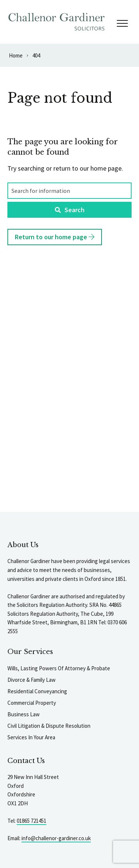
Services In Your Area (31, 737)
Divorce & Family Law (32, 680)
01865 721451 (32, 821)
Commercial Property (32, 703)
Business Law (24, 714)
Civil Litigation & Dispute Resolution (49, 726)
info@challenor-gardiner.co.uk (56, 838)
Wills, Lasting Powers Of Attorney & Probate (59, 668)
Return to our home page (55, 237)
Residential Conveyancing (37, 691)
